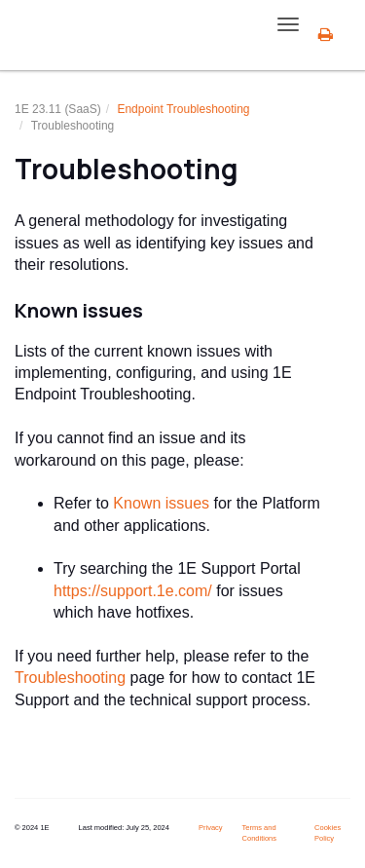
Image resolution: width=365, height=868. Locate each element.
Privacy (211, 828)
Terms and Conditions (259, 833)
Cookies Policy (328, 833)
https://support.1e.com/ (133, 591)
